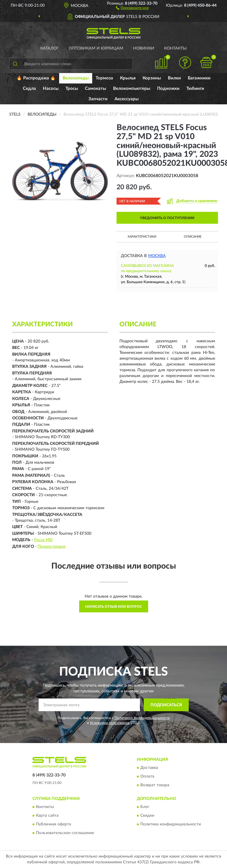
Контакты (175, 48)
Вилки (174, 78)
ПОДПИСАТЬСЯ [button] (166, 705)
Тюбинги (195, 89)
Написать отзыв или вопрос (114, 607)
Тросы (72, 89)
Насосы (51, 89)
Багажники (199, 78)
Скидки (147, 816)
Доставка (149, 768)
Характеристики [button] (142, 237)
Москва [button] (157, 256)
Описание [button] (193, 237)
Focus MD (43, 540)
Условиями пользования (110, 723)
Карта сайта (47, 816)
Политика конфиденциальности (171, 825)
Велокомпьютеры (132, 89)
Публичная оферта (53, 825)
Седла (29, 89)
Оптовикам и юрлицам (96, 48)
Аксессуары (127, 99)
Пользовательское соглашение (65, 833)
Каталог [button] (50, 48)
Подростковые (52, 547)
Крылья (128, 78)
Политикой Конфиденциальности (142, 718)
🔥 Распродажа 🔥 (36, 78)
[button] (132, 8)
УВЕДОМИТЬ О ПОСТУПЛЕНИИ (167, 218)
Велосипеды (76, 78)
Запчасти (98, 99)
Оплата (147, 776)
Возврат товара (155, 785)
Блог (145, 807)
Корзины (152, 78)
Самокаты (96, 89)
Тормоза (104, 78)
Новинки (144, 48)
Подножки (168, 89)
